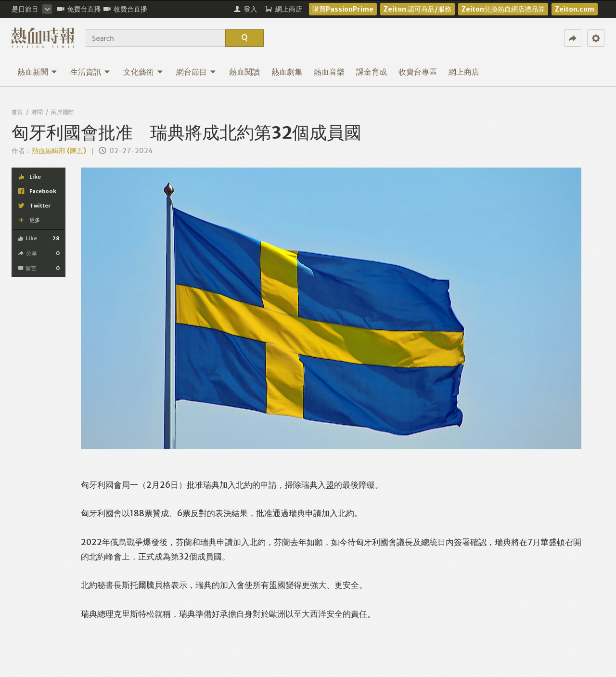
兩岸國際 (63, 112)
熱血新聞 (37, 72)
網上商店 (464, 72)
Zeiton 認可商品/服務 (417, 9)
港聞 (37, 112)
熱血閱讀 (244, 72)
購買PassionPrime (343, 9)
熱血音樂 (329, 72)
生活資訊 (90, 72)
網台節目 (196, 72)
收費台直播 (125, 9)
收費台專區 (418, 72)
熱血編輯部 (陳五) (59, 151)
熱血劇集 (287, 72)
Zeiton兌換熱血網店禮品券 (503, 9)
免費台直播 (79, 9)
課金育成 (372, 72)
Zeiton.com (575, 9)
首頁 (17, 112)
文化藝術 (143, 72)
